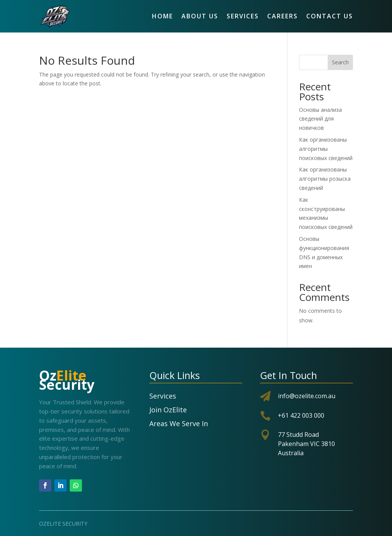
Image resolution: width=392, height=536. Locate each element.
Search (340, 62)
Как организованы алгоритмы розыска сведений (325, 179)
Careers (283, 16)
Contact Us (330, 16)
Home (163, 16)
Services (243, 16)
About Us (200, 16)
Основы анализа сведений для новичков (320, 119)
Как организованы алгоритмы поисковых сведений (326, 149)
